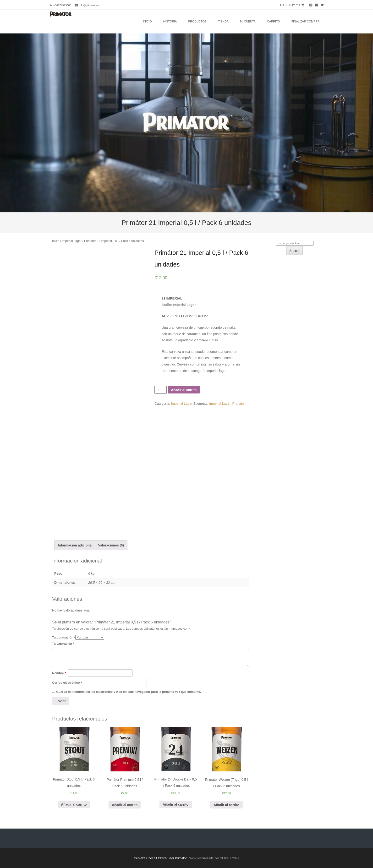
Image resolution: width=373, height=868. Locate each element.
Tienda (223, 22)
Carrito (274, 22)
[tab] (75, 545)
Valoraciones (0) (111, 545)
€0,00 (292, 5)
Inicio (147, 22)
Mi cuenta (248, 22)
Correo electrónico (67, 683)
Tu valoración (63, 644)
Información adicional (75, 545)
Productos (197, 22)
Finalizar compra (305, 22)
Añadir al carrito (184, 390)
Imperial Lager (72, 241)
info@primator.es (89, 5)
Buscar (295, 251)
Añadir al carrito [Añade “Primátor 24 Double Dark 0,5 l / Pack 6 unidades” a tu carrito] (176, 804)
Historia (170, 22)
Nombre (59, 673)
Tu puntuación (64, 637)
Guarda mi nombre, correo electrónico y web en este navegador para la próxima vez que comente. (129, 692)
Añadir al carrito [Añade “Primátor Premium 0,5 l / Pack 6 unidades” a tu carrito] (125, 805)
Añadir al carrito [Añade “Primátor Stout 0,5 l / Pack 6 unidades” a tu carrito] (74, 804)
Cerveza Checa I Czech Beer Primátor (160, 858)
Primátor (239, 404)
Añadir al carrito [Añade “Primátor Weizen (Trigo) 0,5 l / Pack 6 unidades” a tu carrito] (226, 805)
